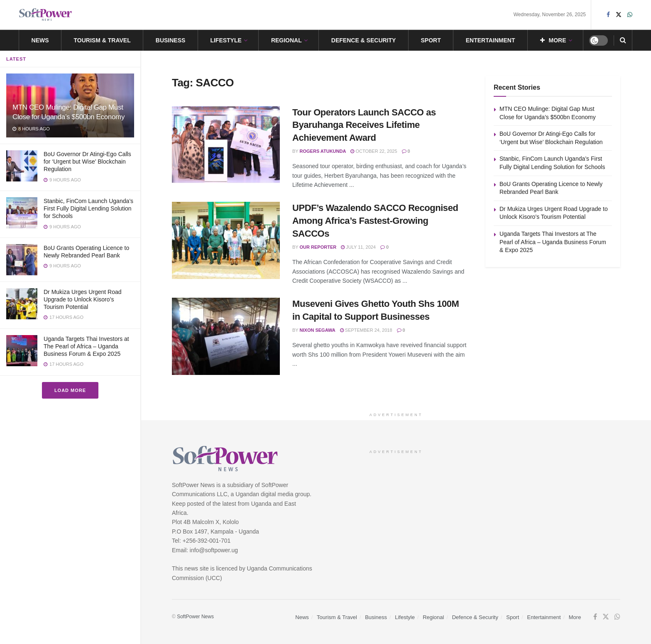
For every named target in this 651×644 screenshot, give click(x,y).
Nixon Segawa (318, 330)
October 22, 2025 (374, 151)
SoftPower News (195, 617)
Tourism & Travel (102, 40)
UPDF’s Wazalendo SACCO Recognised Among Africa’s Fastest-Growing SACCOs (375, 221)
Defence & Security (364, 40)
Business (171, 40)
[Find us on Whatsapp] (617, 617)
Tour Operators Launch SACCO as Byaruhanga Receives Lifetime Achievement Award (364, 125)
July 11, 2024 (358, 247)
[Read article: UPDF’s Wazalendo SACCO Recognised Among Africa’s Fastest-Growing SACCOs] (226, 240)
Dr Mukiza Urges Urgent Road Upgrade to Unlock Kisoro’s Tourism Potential (83, 299)
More (553, 40)
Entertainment (491, 40)
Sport (431, 40)
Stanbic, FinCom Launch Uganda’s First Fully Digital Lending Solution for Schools (88, 208)
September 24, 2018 (366, 330)
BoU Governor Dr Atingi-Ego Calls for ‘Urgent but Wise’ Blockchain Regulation (87, 162)
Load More (70, 390)
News (40, 40)
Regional (286, 40)
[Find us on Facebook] (595, 617)
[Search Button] (623, 40)
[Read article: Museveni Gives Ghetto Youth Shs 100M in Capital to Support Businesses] (226, 336)
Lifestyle (226, 40)
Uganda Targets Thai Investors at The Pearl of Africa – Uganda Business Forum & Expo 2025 (86, 346)
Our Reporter (318, 247)
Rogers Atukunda (323, 151)
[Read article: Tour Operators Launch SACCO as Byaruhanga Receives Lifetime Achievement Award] (226, 145)
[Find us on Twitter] (606, 617)
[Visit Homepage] (46, 15)
